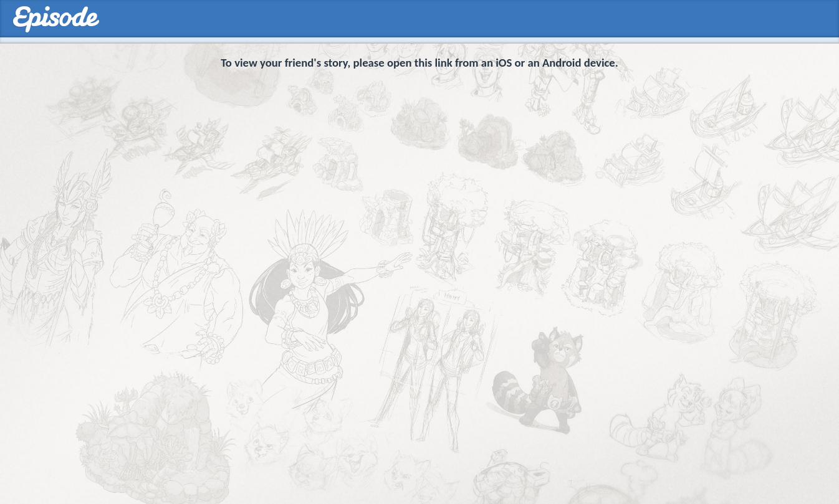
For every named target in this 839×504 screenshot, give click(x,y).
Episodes (56, 20)
